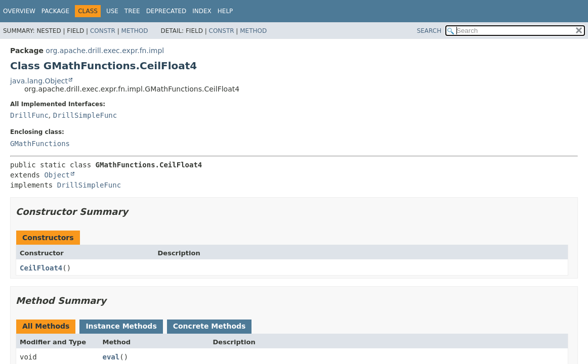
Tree (132, 11)
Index (202, 11)
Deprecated (166, 11)
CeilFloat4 (41, 268)
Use (112, 11)
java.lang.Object (39, 81)
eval (111, 357)
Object (57, 175)
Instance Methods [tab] (121, 326)
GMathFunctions (40, 144)
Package (55, 11)
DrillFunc (29, 115)
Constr (103, 31)
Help (225, 11)
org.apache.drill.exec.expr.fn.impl (105, 51)
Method (135, 31)
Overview (19, 11)
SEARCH (429, 31)
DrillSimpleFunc (85, 115)
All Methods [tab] (46, 326)
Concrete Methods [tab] (209, 326)
